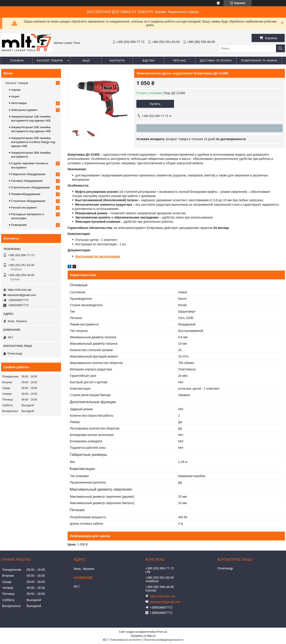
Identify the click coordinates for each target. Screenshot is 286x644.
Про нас (180, 61)
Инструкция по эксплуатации (98, 256)
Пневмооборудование (26, 194)
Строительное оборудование (30, 187)
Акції (86, 61)
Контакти (117, 61)
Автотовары (19, 103)
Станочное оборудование (28, 201)
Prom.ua (162, 632)
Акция (15, 96)
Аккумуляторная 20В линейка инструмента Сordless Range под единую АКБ (33, 142)
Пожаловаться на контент (126, 640)
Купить (155, 104)
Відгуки (148, 61)
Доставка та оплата (216, 61)
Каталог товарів (50, 61)
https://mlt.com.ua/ (20, 290)
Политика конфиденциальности (164, 640)
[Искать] (280, 48)
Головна (17, 61)
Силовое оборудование (27, 181)
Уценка (16, 90)
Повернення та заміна (259, 61)
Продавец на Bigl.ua (143, 636)
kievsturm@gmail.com (22, 295)
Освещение (19, 225)
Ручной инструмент (24, 208)
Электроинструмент (24, 110)
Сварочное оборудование (28, 174)
